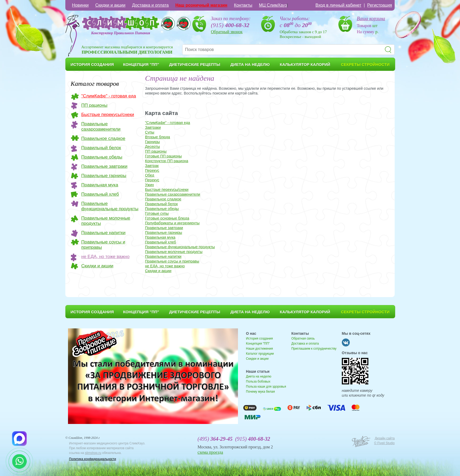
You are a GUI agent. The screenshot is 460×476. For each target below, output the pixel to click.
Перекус (152, 170)
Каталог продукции (260, 354)
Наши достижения (259, 349)
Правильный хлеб (100, 194)
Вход (338, 5)
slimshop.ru (93, 453)
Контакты (243, 5)
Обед (150, 175)
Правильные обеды (102, 157)
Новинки (80, 5)
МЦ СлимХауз (273, 5)
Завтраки (153, 127)
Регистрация (380, 5)
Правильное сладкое (103, 138)
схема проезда (210, 452)
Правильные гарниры (104, 176)
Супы (150, 132)
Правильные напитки (103, 233)
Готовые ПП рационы (163, 156)
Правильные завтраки (104, 166)
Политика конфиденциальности (93, 459)
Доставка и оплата (150, 5)
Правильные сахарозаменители (101, 126)
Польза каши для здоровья (266, 387)
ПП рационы (94, 105)
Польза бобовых (258, 381)
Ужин (149, 185)
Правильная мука (100, 185)
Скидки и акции (110, 5)
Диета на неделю (259, 376)
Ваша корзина (371, 19)
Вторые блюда (157, 137)
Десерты (152, 147)
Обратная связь (303, 338)
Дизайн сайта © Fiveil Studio (384, 441)
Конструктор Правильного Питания (121, 33)
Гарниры (152, 142)
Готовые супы (157, 213)
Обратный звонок (227, 32)
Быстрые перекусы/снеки (108, 115)
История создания (259, 338)
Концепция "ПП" (258, 344)
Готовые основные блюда (167, 218)
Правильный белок (101, 148)
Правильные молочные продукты (106, 221)
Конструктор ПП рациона (167, 161)
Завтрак (152, 166)
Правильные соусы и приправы (103, 245)
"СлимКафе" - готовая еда (109, 96)
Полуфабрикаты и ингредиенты (172, 223)
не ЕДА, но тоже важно (105, 257)
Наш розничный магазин (201, 5)
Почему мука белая (260, 392)
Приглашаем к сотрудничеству (314, 349)
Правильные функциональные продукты (110, 206)
